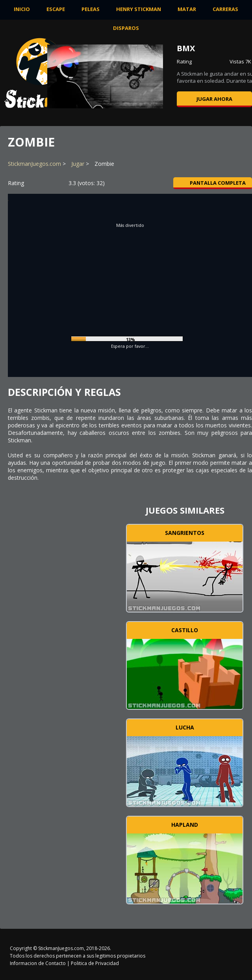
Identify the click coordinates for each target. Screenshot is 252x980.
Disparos (126, 28)
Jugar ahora (214, 99)
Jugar (78, 164)
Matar (187, 9)
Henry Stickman (139, 9)
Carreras (225, 9)
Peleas (91, 9)
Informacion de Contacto (38, 963)
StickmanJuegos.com (34, 164)
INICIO (22, 9)
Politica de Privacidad (95, 963)
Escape (56, 9)
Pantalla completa (213, 183)
